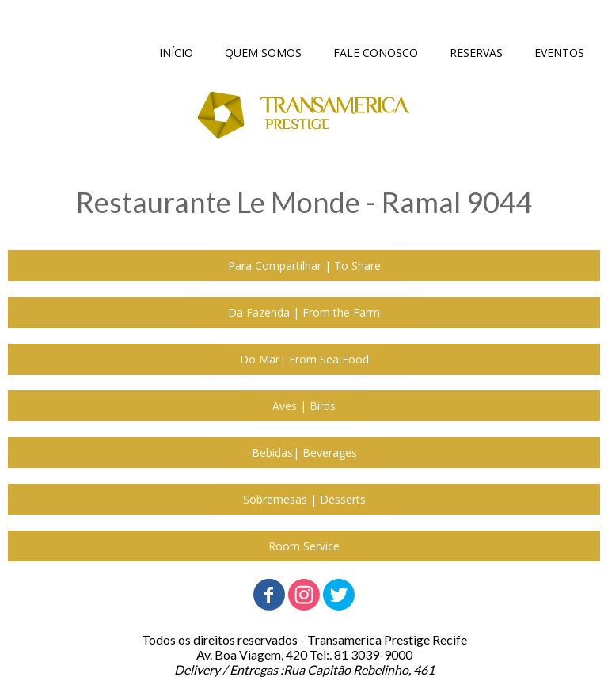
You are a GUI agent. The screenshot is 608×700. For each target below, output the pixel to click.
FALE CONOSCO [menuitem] (376, 53)
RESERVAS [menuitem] (476, 53)
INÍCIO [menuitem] (176, 53)
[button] (304, 266)
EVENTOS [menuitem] (559, 53)
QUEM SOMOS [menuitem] (263, 53)
